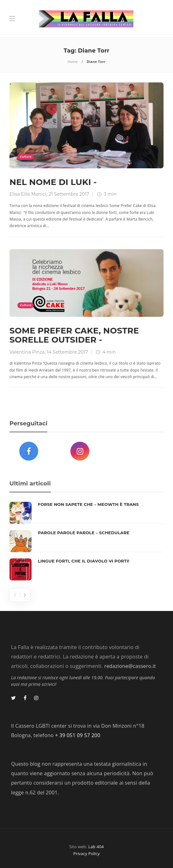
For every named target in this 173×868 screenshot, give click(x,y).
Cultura (26, 157)
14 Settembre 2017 (68, 352)
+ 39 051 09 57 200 (78, 735)
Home (73, 62)
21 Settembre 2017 (69, 194)
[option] (86, 541)
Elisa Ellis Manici (28, 194)
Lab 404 (96, 847)
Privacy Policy (86, 854)
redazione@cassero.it (130, 666)
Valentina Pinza (27, 352)
